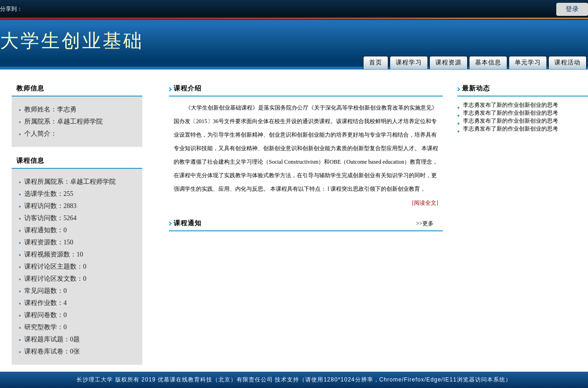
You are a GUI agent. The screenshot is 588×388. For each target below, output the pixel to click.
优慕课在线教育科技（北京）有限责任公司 (215, 380)
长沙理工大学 (95, 380)
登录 (572, 9)
